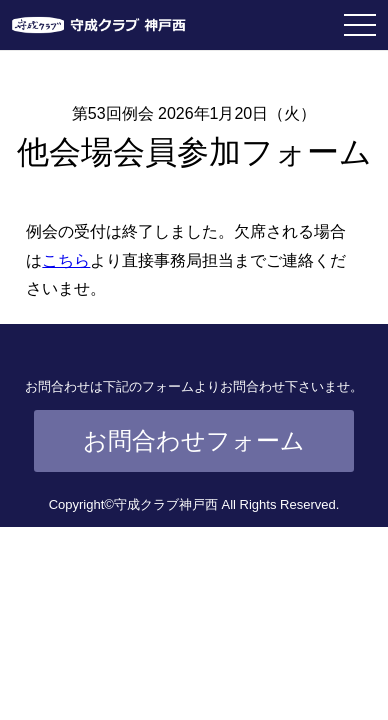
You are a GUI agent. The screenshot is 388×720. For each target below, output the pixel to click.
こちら (66, 260)
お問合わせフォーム (194, 440)
